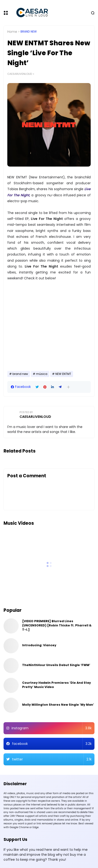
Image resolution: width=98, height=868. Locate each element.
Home (12, 32)
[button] (68, 387)
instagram (52, 728)
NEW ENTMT (63, 374)
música (42, 374)
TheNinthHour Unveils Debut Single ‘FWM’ (56, 665)
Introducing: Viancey (39, 645)
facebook (52, 744)
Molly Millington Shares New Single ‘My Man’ (58, 705)
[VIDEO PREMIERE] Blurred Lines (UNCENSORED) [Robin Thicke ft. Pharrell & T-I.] (57, 625)
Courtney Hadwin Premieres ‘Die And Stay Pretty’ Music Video (57, 685)
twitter (52, 759)
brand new (29, 32)
